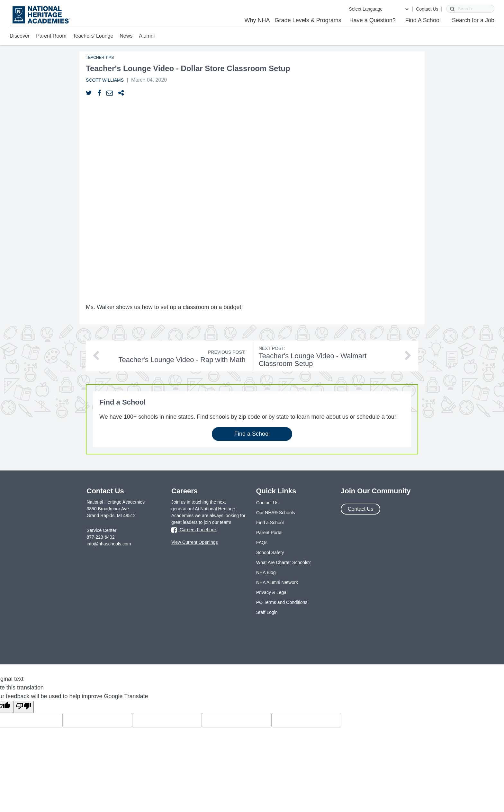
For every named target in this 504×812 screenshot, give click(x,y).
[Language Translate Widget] (378, 9)
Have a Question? (373, 20)
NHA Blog (266, 572)
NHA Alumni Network (277, 582)
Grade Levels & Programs (308, 20)
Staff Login (267, 612)
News (126, 36)
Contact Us (427, 9)
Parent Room (51, 36)
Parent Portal (269, 533)
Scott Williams (105, 80)
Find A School (423, 20)
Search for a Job (473, 20)
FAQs (262, 543)
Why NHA (257, 20)
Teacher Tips (100, 58)
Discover (20, 36)
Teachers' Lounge (93, 36)
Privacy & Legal (272, 592)
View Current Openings (194, 542)
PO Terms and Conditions (282, 602)
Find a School (252, 434)
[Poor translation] (23, 707)
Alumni (147, 36)
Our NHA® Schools (276, 513)
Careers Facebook (194, 530)
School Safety (270, 552)
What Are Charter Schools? (283, 562)
